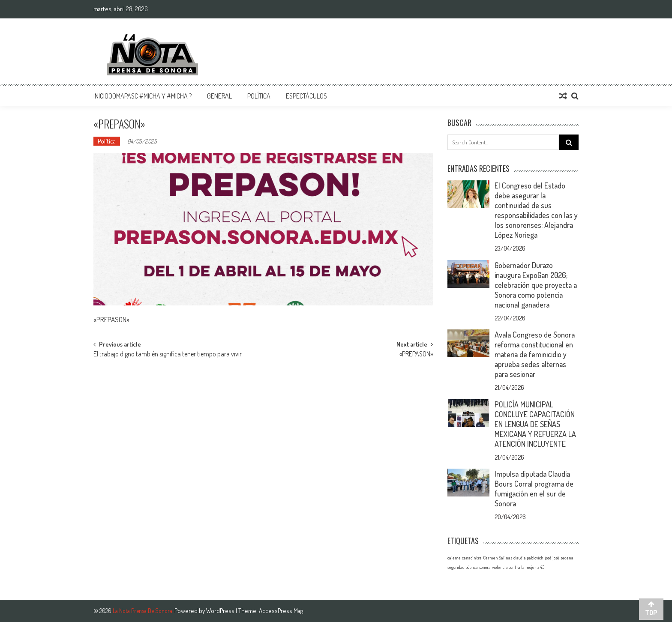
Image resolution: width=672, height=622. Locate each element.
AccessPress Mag (281, 611)
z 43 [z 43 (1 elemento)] (541, 567)
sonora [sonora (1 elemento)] (485, 567)
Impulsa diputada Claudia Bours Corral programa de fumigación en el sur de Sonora (534, 489)
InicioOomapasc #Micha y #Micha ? (142, 96)
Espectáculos (306, 96)
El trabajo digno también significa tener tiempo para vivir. (168, 355)
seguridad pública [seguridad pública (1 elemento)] (463, 567)
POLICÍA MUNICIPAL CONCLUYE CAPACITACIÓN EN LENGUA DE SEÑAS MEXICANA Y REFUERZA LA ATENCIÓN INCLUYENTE (535, 424)
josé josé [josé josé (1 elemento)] (552, 558)
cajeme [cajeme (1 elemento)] (454, 558)
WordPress (221, 611)
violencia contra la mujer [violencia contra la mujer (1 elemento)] (514, 567)
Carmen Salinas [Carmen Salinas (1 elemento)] (498, 558)
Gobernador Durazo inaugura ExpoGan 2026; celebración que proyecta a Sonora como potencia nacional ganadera (536, 285)
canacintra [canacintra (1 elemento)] (472, 558)
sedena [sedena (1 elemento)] (567, 558)
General (219, 96)
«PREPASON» (416, 355)
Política (259, 96)
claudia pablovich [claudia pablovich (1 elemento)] (528, 558)
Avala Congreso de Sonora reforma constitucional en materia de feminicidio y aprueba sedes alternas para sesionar (535, 354)
